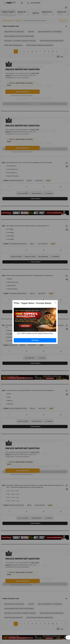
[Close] (56, 303)
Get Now (35, 340)
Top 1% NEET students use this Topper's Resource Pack (35, 333)
